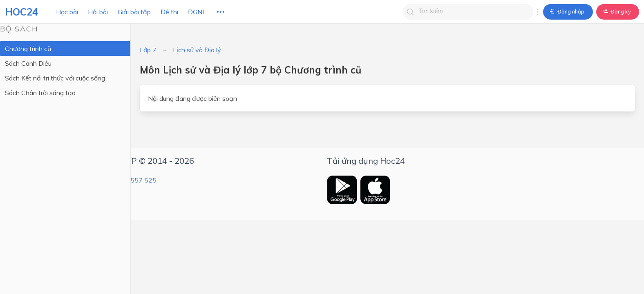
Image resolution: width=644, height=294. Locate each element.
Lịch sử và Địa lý (197, 50)
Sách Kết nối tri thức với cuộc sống (55, 78)
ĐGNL (197, 12)
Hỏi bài (98, 12)
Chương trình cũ (28, 49)
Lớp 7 (148, 50)
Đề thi (169, 12)
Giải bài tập (134, 12)
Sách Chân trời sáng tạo (40, 93)
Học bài (67, 12)
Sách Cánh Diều (28, 63)
